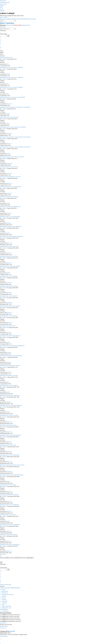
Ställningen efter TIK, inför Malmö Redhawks (11, 405)
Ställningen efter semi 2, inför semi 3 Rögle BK (11, 87)
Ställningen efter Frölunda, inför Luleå (9, 246)
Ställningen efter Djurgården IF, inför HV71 (10, 177)
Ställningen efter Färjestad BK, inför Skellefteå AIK (12, 346)
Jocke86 (3, 59)
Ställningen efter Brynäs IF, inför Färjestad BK (11, 356)
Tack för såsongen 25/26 (6, 58)
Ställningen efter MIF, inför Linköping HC (10, 395)
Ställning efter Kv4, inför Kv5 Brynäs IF (9, 117)
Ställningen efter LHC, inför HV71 (8, 515)
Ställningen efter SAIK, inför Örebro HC (9, 197)
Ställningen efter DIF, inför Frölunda (9, 535)
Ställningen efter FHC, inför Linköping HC (10, 525)
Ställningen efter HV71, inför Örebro (9, 316)
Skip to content (4, 17)
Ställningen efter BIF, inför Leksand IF (9, 286)
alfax (7, 64)
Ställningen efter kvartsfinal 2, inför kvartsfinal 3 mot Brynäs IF (15, 137)
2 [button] (0, 39)
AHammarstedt (10, 25)
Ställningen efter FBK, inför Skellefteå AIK (10, 207)
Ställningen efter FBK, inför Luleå (8, 445)
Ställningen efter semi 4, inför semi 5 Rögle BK (11, 67)
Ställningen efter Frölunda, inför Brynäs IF (10, 366)
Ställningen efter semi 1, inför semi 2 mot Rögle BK (12, 97)
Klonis (16, 25)
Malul (29, 25)
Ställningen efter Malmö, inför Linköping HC (11, 226)
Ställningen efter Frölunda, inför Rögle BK (10, 266)
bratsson (8, 223)
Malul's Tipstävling (7, 23)
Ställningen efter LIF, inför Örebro (8, 485)
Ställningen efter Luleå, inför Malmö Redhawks (11, 236)
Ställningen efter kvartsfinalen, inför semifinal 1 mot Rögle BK (15, 107)
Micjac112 (9, 104)
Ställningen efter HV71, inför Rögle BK (9, 505)
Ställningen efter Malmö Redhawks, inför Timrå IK (12, 465)
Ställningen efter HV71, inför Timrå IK (9, 167)
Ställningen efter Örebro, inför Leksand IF (10, 306)
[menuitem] (5, 2)
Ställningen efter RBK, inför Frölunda (9, 256)
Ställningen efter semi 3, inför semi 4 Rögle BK (11, 77)
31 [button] (1, 48)
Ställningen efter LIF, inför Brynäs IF (9, 296)
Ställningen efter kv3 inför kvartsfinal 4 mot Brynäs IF (13, 127)
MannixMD (12, 631)
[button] (0, 32)
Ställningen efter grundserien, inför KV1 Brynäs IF (12, 157)
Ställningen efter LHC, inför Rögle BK (9, 385)
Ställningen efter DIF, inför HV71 (8, 326)
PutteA (20, 25)
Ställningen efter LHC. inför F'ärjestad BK (10, 217)
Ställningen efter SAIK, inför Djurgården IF (10, 336)
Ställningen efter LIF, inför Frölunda (9, 276)
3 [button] (0, 41)
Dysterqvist (9, 134)
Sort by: (16, 558)
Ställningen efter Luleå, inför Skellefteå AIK (10, 435)
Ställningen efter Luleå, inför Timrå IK (9, 415)
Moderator (24, 25)
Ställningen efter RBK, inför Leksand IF (9, 495)
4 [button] (0, 43)
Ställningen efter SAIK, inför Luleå (8, 425)
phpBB (8, 635)
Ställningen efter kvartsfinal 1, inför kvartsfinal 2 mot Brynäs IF (15, 147)
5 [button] (0, 44)
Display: (5, 558)
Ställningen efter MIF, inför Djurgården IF (10, 545)
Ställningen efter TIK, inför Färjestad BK (10, 455)
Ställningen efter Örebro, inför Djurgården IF (11, 187)
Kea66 (8, 74)
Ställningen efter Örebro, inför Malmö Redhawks (12, 475)
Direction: (27, 558)
